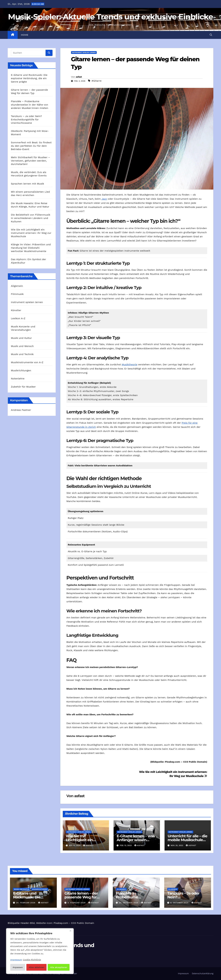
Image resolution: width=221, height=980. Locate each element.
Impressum (183, 973)
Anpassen (18, 967)
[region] (40, 951)
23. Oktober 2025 (129, 903)
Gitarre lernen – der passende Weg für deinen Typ (81, 897)
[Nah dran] (70, 931)
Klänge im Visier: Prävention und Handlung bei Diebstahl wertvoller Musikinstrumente (31, 248)
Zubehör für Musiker (23, 387)
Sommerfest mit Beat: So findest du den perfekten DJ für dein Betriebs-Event (31, 146)
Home (25, 35)
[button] (211, 35)
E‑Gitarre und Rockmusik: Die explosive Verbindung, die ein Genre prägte (29, 78)
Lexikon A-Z (18, 318)
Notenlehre (18, 379)
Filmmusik (17, 294)
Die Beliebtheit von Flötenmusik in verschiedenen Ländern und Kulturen (31, 218)
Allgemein (17, 286)
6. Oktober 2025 (180, 903)
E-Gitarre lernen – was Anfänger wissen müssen (136, 840)
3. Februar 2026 (77, 903)
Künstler (16, 310)
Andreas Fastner (21, 410)
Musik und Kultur (21, 338)
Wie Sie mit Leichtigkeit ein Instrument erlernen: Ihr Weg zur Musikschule (31, 233)
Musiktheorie (129, 364)
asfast (79, 77)
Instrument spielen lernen (27, 302)
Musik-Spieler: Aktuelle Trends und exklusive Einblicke (110, 17)
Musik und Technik (22, 354)
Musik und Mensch (22, 346)
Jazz (104, 199)
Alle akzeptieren (59, 967)
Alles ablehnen (36, 967)
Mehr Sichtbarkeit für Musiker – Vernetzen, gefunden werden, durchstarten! (30, 161)
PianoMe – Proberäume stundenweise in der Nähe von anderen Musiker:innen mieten (30, 105)
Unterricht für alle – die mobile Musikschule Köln (187, 840)
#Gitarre (97, 81)
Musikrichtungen (21, 370)
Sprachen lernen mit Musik (27, 184)
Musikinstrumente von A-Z (27, 362)
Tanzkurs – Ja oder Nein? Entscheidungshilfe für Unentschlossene (26, 119)
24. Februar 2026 (26, 903)
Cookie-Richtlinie (32, 960)
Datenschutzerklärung (203, 973)
